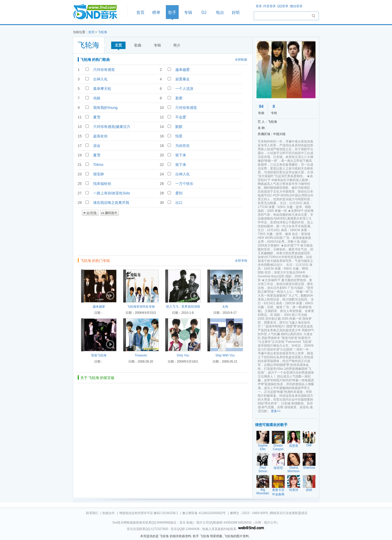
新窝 (179, 98)
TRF (309, 446)
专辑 (188, 12)
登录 (259, 6)
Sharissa (309, 468)
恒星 (179, 136)
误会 (97, 146)
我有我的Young (105, 108)
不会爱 (181, 117)
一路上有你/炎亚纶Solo (112, 193)
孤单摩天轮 (102, 89)
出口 (179, 203)
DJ (204, 12)
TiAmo (98, 165)
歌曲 (138, 45)
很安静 (99, 174)
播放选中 (109, 213)
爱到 (179, 193)
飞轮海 (102, 32)
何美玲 (294, 490)
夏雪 (97, 117)
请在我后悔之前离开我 (111, 203)
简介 (177, 45)
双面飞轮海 (99, 355)
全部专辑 (241, 261)
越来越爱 (183, 70)
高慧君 (294, 446)
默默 (179, 127)
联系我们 (92, 513)
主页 (118, 45)
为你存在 (183, 146)
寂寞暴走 (183, 79)
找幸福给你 (102, 184)
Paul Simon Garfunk (263, 471)
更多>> (276, 411)
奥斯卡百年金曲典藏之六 (278, 494)
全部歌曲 (241, 60)
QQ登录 (283, 6)
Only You (183, 355)
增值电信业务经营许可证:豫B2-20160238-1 (149, 513)
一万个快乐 (184, 184)
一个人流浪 (184, 89)
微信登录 (296, 6)
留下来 (181, 155)
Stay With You (225, 355)
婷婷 (309, 490)
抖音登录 (270, 6)
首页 (99, 12)
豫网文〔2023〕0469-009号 (249, 513)
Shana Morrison (294, 469)
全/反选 (90, 213)
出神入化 (100, 79)
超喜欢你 (100, 136)
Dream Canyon (278, 447)
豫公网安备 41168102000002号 (204, 513)
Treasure (141, 355)
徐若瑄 (278, 468)
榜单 (156, 12)
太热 (225, 307)
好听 (236, 12)
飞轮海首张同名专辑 (141, 307)
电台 (220, 12)
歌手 (172, 12)
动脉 (97, 98)
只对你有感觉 (104, 70)
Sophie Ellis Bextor (263, 449)
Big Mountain (263, 491)
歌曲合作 (109, 513)
